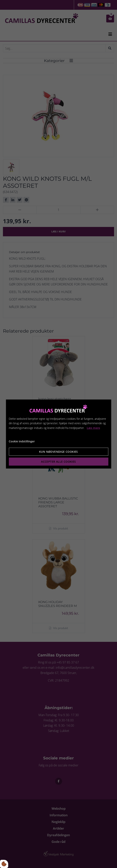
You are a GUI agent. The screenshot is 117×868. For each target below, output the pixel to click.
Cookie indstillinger (22, 441)
